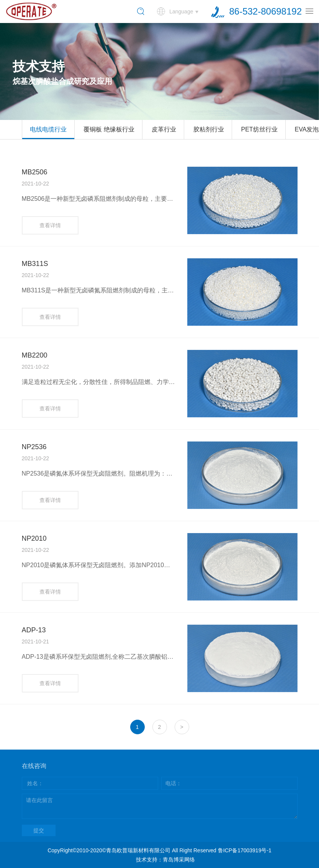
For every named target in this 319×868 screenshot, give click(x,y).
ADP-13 (34, 630)
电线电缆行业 (48, 129)
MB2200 (35, 355)
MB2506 (35, 172)
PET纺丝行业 (259, 129)
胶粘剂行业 (209, 129)
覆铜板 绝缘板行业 (109, 129)
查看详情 (50, 225)
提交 (39, 830)
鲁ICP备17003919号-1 (245, 850)
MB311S (35, 264)
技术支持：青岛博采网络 (165, 860)
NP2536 (34, 447)
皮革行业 (164, 129)
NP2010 (34, 538)
